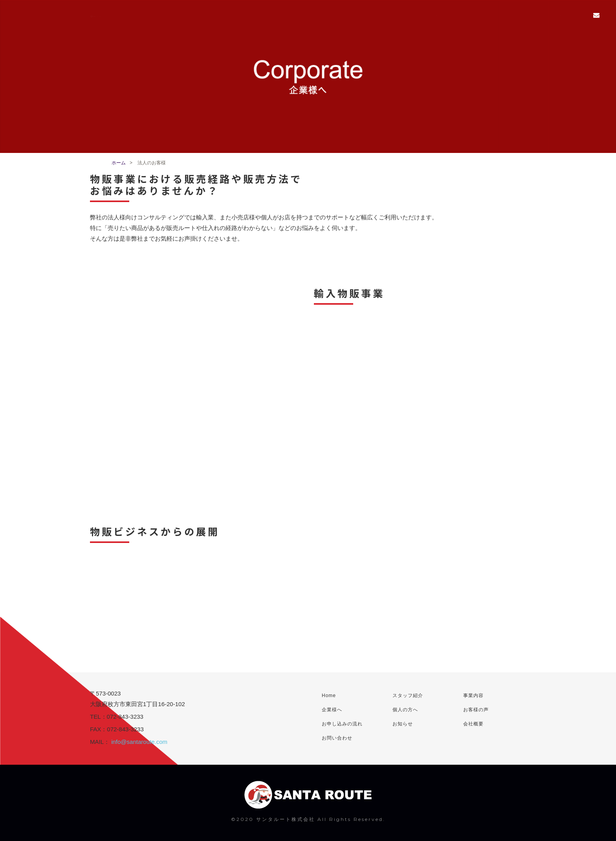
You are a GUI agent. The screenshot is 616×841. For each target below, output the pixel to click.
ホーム (119, 163)
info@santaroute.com (139, 742)
